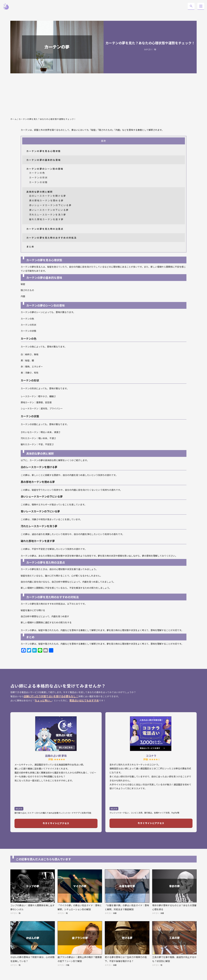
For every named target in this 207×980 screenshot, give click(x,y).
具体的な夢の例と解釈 (40, 192)
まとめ (30, 246)
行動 (68, 965)
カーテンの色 (37, 173)
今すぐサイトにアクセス (56, 823)
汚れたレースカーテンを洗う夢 (48, 215)
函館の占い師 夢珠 (56, 756)
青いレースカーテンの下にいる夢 (49, 210)
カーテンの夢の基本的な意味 (44, 160)
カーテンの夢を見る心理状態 (44, 151)
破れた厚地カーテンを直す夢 (46, 219)
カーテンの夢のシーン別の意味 (45, 169)
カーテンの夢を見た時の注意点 (45, 229)
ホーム (14, 119)
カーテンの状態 (38, 182)
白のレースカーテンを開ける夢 (48, 196)
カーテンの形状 (38, 177)
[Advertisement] (104, 95)
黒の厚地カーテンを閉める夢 (46, 200)
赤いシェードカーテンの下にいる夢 (50, 205)
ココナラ (151, 756)
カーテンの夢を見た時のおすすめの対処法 (52, 238)
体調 (115, 913)
